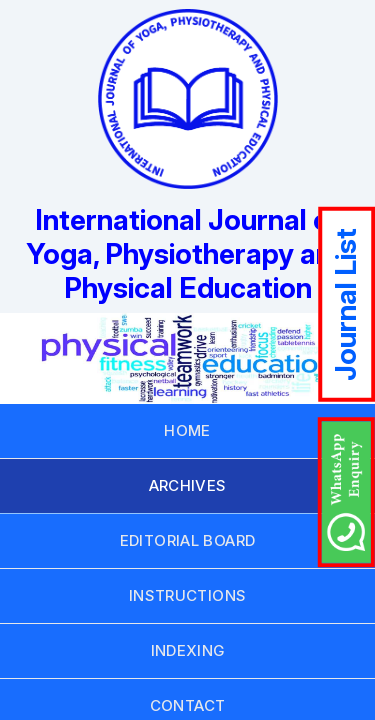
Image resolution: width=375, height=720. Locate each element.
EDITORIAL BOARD (188, 540)
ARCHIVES (188, 485)
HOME (187, 430)
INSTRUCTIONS (188, 595)
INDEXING (188, 650)
